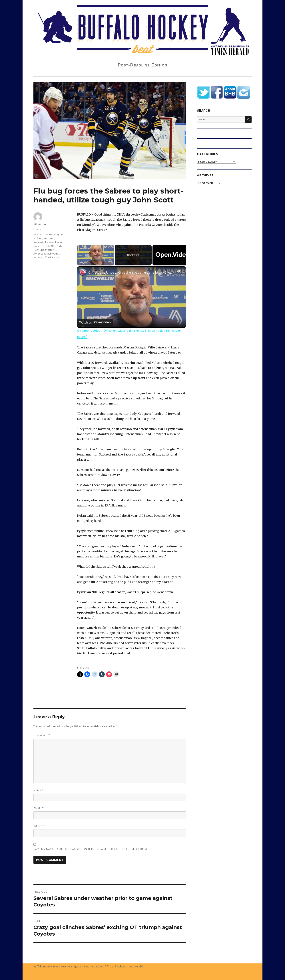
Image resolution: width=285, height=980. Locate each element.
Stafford (46, 257)
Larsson (50, 242)
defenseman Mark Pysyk (157, 429)
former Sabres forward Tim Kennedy (140, 648)
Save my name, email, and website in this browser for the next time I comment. (93, 849)
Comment (42, 735)
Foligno (38, 238)
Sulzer (56, 257)
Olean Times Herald (131, 967)
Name (39, 790)
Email (39, 808)
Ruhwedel (53, 254)
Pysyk (37, 250)
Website (39, 826)
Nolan (37, 246)
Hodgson (49, 238)
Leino (59, 242)
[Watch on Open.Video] (95, 322)
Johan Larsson (121, 429)
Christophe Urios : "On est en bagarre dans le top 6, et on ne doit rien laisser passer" (131, 272)
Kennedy (39, 242)
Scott (37, 257)
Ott (53, 246)
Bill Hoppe (40, 224)
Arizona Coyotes (43, 234)
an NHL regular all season (106, 592)
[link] (83, 272)
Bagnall (58, 234)
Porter (60, 246)
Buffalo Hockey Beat (46, 967)
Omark (46, 246)
